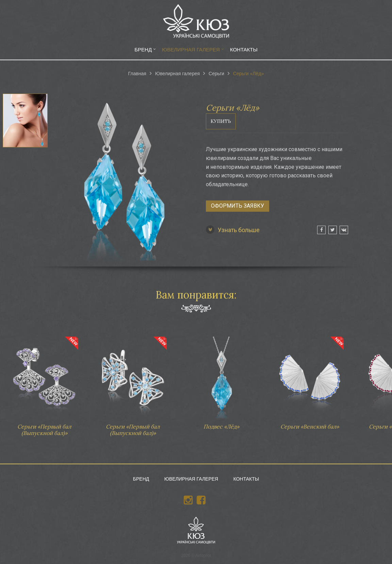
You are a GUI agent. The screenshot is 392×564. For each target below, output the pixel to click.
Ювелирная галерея (191, 50)
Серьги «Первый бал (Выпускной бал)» (44, 383)
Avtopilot (203, 555)
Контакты (244, 50)
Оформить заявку (238, 206)
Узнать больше (233, 230)
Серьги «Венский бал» (310, 380)
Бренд (143, 50)
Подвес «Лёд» (221, 380)
